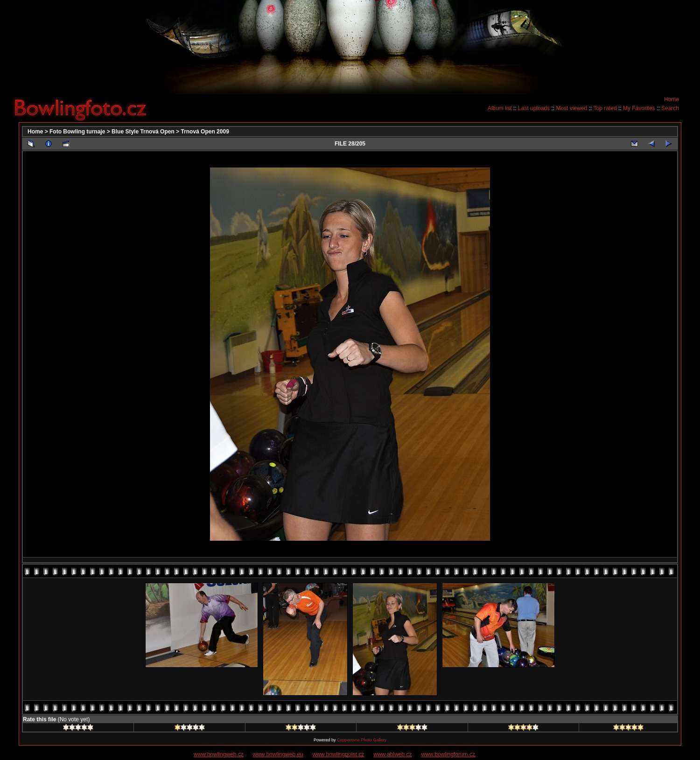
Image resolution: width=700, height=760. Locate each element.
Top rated (605, 108)
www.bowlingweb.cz (219, 754)
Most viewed (571, 108)
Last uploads (534, 108)
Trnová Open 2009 (205, 132)
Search (670, 108)
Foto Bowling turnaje (77, 132)
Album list (500, 108)
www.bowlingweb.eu (278, 754)
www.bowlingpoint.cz (339, 754)
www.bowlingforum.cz (448, 754)
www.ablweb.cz (393, 754)
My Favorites (639, 108)
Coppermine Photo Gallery (362, 740)
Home (672, 99)
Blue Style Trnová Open (143, 132)
